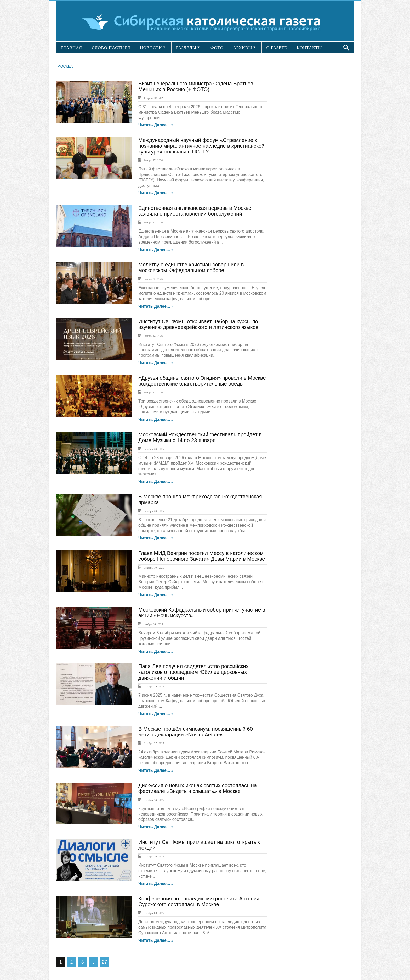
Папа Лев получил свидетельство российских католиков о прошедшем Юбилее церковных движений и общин (193, 672)
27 (104, 962)
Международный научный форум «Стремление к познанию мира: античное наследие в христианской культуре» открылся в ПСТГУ (201, 146)
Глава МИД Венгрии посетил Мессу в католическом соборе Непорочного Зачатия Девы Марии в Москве (202, 556)
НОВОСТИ (151, 48)
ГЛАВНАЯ (71, 48)
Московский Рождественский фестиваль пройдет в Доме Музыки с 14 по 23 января (200, 437)
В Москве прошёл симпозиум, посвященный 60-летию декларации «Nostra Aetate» (196, 732)
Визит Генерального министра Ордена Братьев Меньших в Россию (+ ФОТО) (196, 86)
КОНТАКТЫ (309, 48)
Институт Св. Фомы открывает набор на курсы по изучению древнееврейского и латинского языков (198, 324)
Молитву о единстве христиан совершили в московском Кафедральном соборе (191, 267)
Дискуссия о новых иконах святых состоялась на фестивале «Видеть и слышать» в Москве (198, 788)
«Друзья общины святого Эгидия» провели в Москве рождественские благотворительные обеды (202, 381)
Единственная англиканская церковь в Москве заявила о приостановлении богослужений (195, 211)
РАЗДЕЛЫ (186, 48)
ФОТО (217, 48)
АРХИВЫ (243, 48)
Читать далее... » (156, 125)
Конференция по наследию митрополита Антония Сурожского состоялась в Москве (199, 901)
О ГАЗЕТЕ (277, 48)
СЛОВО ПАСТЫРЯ (111, 48)
